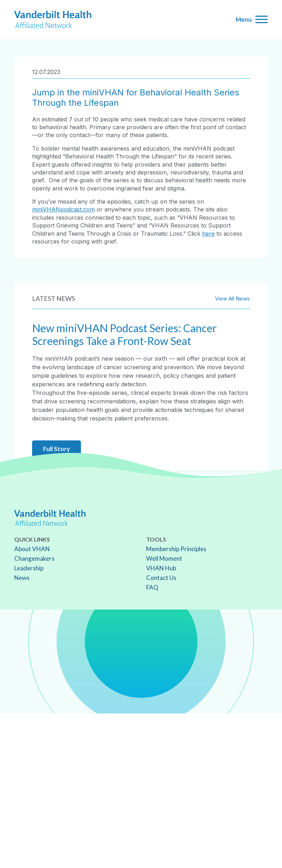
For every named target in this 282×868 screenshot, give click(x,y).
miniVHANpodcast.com (63, 209)
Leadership (29, 568)
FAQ (152, 587)
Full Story (57, 449)
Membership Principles (176, 549)
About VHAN (32, 549)
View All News (232, 299)
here (208, 234)
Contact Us (161, 578)
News (22, 578)
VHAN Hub (161, 568)
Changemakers (34, 558)
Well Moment (164, 558)
